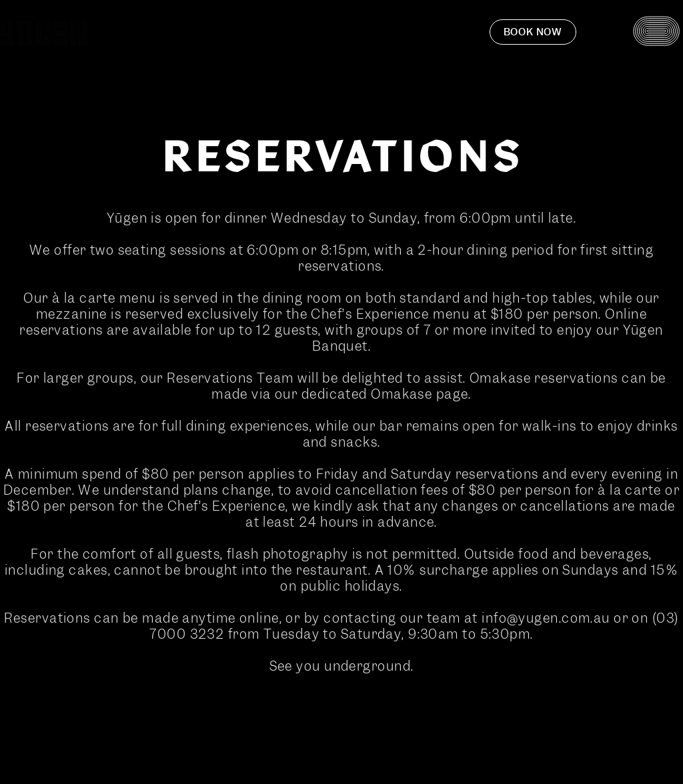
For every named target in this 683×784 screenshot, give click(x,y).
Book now (533, 32)
